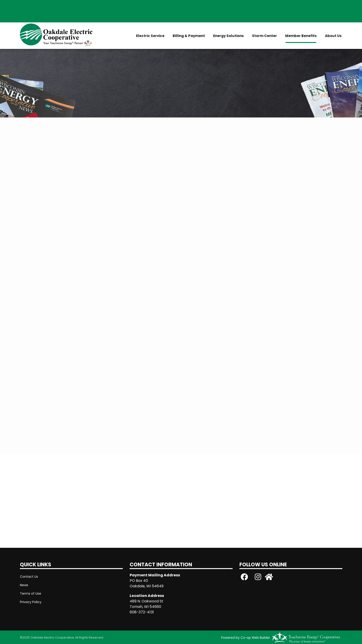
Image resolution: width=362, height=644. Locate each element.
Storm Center (264, 36)
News (24, 585)
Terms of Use (31, 593)
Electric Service (150, 36)
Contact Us (29, 577)
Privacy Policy (31, 602)
